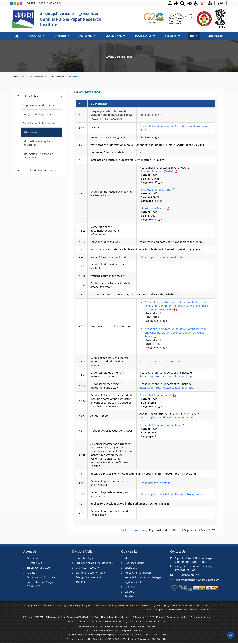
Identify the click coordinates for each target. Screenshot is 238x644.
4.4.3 (82, 276)
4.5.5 (82, 401)
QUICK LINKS (115, 36)
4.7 (81, 503)
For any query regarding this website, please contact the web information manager (117, 627)
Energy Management (89, 578)
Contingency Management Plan (172, 606)
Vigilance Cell (133, 582)
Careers (130, 592)
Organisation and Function (39, 105)
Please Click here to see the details (161, 361)
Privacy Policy (149, 606)
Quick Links (129, 552)
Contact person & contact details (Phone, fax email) (110, 285)
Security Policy (196, 606)
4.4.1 (82, 257)
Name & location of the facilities (110, 257)
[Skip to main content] (173, 3)
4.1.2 (82, 137)
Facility (31, 573)
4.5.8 (82, 455)
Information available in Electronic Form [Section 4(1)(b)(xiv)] (128, 160)
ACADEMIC (87, 36)
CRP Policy (74, 606)
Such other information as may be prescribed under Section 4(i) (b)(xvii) (135, 294)
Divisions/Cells (82, 552)
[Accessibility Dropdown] (195, 3)
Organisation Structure (41, 578)
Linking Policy (87, 606)
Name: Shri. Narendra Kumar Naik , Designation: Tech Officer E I (117, 631)
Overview (33, 558)
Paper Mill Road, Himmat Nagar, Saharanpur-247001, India (192, 560)
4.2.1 (82, 152)
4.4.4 (82, 285)
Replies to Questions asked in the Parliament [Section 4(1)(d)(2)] (130, 503)
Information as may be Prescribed (36, 143)
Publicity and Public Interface (40, 123)
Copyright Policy (32, 606)
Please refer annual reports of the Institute (168, 374)
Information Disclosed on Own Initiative (38, 156)
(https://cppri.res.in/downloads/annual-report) (168, 376)
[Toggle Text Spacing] (166, 3)
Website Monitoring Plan (129, 606)
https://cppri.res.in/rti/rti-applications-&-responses (171, 494)
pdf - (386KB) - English (162, 431)
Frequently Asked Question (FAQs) (111, 431)
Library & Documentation (91, 573)
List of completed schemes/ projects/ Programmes (107, 374)
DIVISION (62, 36)
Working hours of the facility (108, 276)
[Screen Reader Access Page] (188, 3)
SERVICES (172, 36)
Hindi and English (150, 115)
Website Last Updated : (166, 610)
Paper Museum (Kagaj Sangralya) (41, 584)
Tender (129, 597)
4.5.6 (82, 416)
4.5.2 (82, 361)
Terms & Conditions (105, 606)
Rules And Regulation (138, 573)
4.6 (81, 474)
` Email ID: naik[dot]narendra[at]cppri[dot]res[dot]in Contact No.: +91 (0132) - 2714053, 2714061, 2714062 (117, 636)
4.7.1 (82, 513)
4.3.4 (82, 242)
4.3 (81, 160)
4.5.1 (82, 326)
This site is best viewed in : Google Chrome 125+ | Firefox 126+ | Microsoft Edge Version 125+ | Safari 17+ (117, 640)
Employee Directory (39, 568)
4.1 (81, 115)
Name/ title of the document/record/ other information (105, 231)
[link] (154, 18)
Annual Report (99, 416)
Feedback (131, 587)
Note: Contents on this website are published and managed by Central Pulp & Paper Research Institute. (117, 622)
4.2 (81, 145)
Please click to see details (155, 483)
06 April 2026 (44, 3)
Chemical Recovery (87, 568)
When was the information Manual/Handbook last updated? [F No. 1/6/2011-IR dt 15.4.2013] (148, 145)
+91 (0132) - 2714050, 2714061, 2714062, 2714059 (191, 568)
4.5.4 (82, 386)
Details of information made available (108, 266)
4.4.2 (82, 266)
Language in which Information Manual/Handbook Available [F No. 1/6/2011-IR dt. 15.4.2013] (112, 115)
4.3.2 (82, 231)
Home (16, 77)
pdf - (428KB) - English (158, 401)
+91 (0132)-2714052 (185, 575)
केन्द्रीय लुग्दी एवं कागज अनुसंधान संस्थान (70, 14)
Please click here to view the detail (161, 425)
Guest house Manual (154, 208)
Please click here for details (156, 395)
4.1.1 (82, 128)
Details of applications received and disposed (110, 483)
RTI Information (38, 77)
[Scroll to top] (231, 633)
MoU (128, 558)
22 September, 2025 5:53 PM (168, 530)
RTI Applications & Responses (39, 170)
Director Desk (35, 563)
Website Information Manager (143, 578)
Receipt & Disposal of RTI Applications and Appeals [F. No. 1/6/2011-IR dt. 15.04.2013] (143, 474)
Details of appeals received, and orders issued (110, 494)
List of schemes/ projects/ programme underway (106, 386)
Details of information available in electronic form (111, 193)
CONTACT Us (215, 36)
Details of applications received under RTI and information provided (110, 362)
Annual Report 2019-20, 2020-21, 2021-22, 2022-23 (170, 416)
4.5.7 (82, 431)
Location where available (106, 242)
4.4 (81, 249)
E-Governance (119, 56)
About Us (30, 552)
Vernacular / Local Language (108, 137)
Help (207, 606)
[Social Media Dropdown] (202, 3)
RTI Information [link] (30, 96)
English (95, 128)
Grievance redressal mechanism (110, 326)
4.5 (81, 294)
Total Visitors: (199, 610)
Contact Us (178, 552)
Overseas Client (135, 563)
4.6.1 (82, 483)
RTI (194, 36)
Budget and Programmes (38, 114)
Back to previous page (135, 530)
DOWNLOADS (145, 36)
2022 (142, 152)
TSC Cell (81, 582)
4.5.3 (82, 375)
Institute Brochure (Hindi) (157, 190)
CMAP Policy (48, 606)
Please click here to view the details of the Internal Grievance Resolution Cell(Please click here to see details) (175, 333)
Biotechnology (85, 558)
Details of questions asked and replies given (109, 513)
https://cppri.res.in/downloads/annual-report (167, 417)
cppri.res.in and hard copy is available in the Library (171, 242)
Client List (131, 568)
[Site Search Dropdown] (180, 3)
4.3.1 (82, 193)
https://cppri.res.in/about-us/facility (161, 257)
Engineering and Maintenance (94, 563)
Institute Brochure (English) (158, 171)
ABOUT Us (37, 36)
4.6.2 (82, 494)
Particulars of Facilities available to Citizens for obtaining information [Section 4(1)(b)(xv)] (146, 249)
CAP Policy (61, 606)
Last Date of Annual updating (108, 152)
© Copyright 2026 (117, 618)
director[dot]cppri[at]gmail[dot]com (195, 580)
